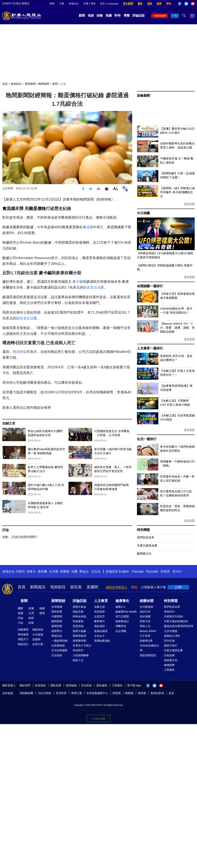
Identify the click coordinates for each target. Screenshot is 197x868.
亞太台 (96, 571)
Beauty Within (148, 631)
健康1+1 (120, 607)
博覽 (127, 16)
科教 (31, 623)
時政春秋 (78, 621)
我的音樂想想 (148, 655)
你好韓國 (145, 616)
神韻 (52, 4)
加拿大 (31, 571)
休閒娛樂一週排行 (150, 286)
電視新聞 (30, 84)
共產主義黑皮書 (147, 545)
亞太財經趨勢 (59, 650)
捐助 (150, 4)
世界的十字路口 (82, 646)
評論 (20, 618)
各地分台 (74, 4)
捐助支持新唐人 (117, 587)
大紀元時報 (44, 693)
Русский (152, 571)
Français (138, 571)
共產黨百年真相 (173, 616)
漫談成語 (99, 626)
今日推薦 (143, 213)
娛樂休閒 (147, 601)
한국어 (177, 571)
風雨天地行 (171, 646)
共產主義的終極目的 (176, 621)
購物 (169, 4)
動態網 (129, 693)
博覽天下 (23, 639)
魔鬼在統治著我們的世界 (179, 626)
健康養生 (122, 601)
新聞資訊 (38, 587)
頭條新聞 (143, 96)
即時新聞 (23, 635)
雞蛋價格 (37, 209)
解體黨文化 (144, 554)
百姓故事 (169, 655)
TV (176, 16)
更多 (171, 693)
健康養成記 (122, 621)
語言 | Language (109, 4)
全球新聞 (57, 607)
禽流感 (9, 209)
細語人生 (78, 660)
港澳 (31, 608)
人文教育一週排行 (150, 348)
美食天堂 (145, 621)
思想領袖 (78, 626)
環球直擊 (57, 612)
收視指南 (40, 685)
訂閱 (178, 587)
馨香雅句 (99, 621)
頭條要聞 (23, 630)
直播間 (92, 587)
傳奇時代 (169, 612)
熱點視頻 (38, 630)
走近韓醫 (121, 631)
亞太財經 (57, 655)
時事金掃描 (79, 616)
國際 (20, 608)
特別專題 (143, 530)
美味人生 (145, 626)
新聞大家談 (79, 607)
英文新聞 (128, 4)
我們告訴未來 (146, 537)
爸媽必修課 (101, 631)
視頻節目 (16, 84)
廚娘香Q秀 (146, 641)
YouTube (193, 4)
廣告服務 (102, 685)
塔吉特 (9, 343)
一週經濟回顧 (59, 641)
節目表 (76, 587)
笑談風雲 (99, 612)
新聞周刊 (57, 631)
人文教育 (101, 601)
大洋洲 (53, 571)
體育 (42, 613)
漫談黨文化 (171, 660)
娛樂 (42, 608)
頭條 (100, 16)
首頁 (5, 84)
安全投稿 (86, 685)
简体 (93, 4)
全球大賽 (38, 644)
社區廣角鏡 (58, 646)
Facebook (180, 4)
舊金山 (84, 571)
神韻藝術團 (26, 693)
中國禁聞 (57, 616)
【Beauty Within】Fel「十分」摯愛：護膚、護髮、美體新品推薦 (177, 328)
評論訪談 (139, 16)
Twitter (186, 4)
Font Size (115, 188)
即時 (118, 16)
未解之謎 (99, 607)
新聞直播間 (160, 16)
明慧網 (117, 693)
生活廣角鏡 (146, 607)
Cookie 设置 (98, 718)
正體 (86, 4)
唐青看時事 (79, 641)
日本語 (165, 571)
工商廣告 (169, 670)
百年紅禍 (169, 641)
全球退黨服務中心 (97, 693)
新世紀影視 (157, 693)
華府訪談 (57, 636)
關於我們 (25, 685)
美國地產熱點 (102, 641)
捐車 (159, 4)
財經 (31, 618)
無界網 (142, 693)
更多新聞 (189, 339)
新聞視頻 (58, 601)
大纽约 (20, 571)
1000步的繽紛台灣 (149, 648)
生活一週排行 (147, 439)
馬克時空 (78, 650)
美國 (20, 613)
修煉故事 (169, 665)
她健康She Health (126, 612)
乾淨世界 (61, 693)
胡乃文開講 (122, 616)
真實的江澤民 (172, 636)
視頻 (91, 16)
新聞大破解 (79, 631)
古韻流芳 (99, 616)
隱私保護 (56, 685)
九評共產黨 (171, 631)
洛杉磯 (42, 571)
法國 (74, 571)
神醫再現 (121, 626)
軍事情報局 (79, 636)
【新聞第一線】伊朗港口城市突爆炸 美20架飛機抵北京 (177, 192)
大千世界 (145, 636)
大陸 (20, 623)
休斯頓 (65, 571)
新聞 (82, 16)
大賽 (62, 4)
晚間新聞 (44, 84)
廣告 (140, 4)
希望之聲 (77, 693)
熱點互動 (78, 612)
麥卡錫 (45, 273)
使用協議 (71, 685)
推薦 (109, 16)
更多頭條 (189, 204)
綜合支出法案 (94, 287)
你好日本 (145, 612)
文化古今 (99, 636)
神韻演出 (23, 644)
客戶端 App (134, 685)
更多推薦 (189, 277)
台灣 (31, 613)
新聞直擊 (57, 626)
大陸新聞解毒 (81, 655)
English (124, 571)
